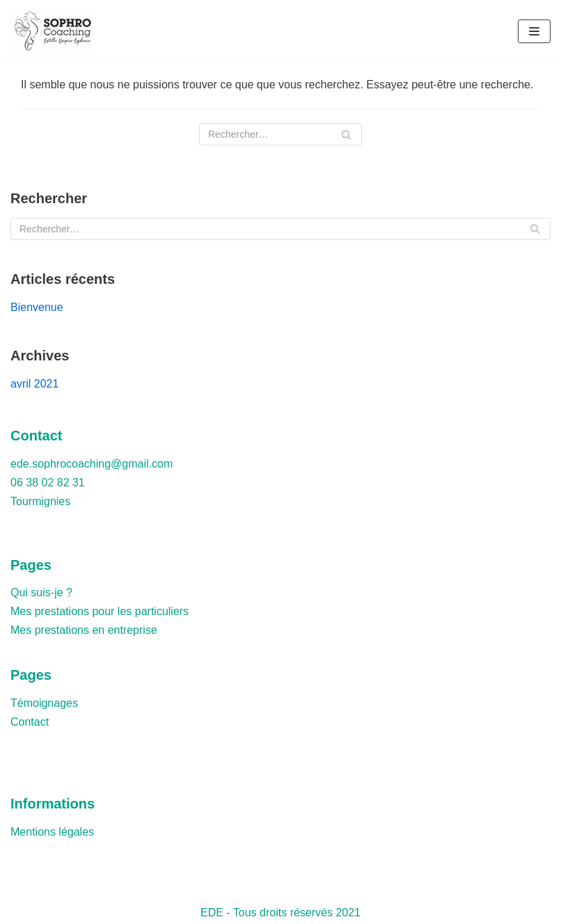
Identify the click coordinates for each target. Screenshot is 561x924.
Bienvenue (37, 307)
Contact (30, 722)
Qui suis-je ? (41, 592)
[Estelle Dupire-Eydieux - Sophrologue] (56, 31)
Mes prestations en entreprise (84, 630)
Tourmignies (40, 501)
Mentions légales (52, 832)
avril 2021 (34, 384)
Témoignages (44, 703)
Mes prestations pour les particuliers (100, 611)
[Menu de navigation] (534, 31)
